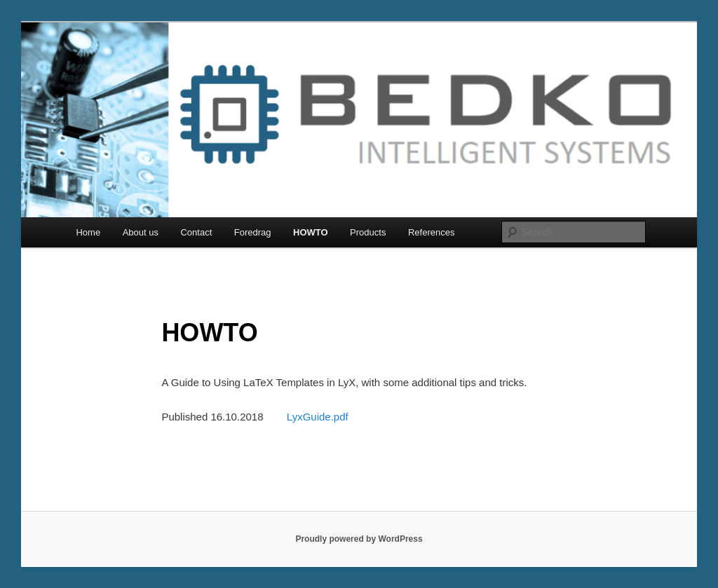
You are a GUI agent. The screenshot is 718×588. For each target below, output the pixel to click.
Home (88, 232)
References (431, 232)
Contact (196, 232)
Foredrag (253, 232)
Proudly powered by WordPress (359, 539)
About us (141, 232)
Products (368, 232)
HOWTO (311, 232)
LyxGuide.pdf (318, 417)
